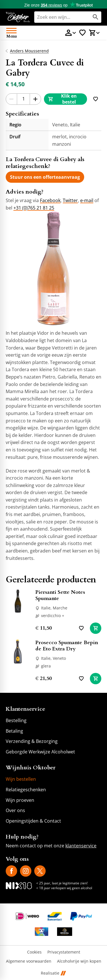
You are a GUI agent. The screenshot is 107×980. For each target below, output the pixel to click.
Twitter (70, 200)
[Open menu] (11, 33)
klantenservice (81, 846)
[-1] (11, 99)
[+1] (35, 99)
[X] (40, 871)
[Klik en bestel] (65, 99)
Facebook (50, 200)
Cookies (34, 952)
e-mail (87, 200)
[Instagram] (26, 871)
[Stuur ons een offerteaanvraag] (45, 177)
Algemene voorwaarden (29, 961)
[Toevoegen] (96, 99)
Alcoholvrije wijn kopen (79, 961)
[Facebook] (11, 871)
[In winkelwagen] (96, 628)
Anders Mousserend (29, 51)
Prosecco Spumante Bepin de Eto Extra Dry (67, 646)
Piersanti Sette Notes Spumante (60, 595)
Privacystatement (64, 952)
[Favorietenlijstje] (82, 33)
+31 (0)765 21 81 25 (34, 208)
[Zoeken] (57, 17)
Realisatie (53, 973)
